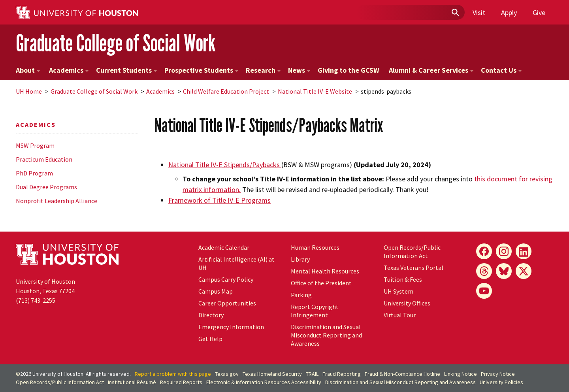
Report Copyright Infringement (315, 311)
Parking (301, 295)
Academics (68, 70)
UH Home (29, 91)
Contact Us (501, 70)
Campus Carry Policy (226, 279)
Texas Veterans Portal (414, 268)
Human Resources (315, 247)
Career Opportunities (227, 303)
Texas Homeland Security (272, 374)
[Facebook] (484, 251)
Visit (479, 12)
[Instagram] (504, 251)
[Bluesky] (504, 271)
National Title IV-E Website (315, 91)
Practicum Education (44, 159)
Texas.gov (227, 374)
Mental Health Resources (325, 271)
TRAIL (312, 374)
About (28, 70)
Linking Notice (461, 374)
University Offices (407, 303)
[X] (524, 271)
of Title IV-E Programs (219, 200)
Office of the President (321, 283)
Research (263, 70)
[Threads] (484, 271)
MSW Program (35, 145)
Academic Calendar (224, 247)
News (299, 70)
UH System (398, 291)
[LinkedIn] (524, 251)
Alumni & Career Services (431, 70)
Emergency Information (231, 327)
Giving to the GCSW (349, 70)
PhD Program (34, 173)
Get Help (210, 339)
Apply (509, 12)
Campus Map (216, 291)
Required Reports (181, 382)
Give (539, 12)
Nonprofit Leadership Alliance (57, 201)
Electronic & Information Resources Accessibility (264, 382)
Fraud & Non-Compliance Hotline (402, 374)
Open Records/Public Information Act (412, 252)
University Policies (501, 382)
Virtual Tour (400, 315)
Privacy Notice (498, 374)
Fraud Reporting (342, 374)
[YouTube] (484, 291)
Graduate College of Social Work (116, 43)
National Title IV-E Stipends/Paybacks (225, 165)
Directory (211, 315)
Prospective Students (201, 70)
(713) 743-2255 (36, 300)
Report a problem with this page (173, 374)
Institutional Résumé (132, 382)
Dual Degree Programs (46, 187)
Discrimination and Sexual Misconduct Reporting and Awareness (326, 335)
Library (300, 259)
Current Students (126, 70)
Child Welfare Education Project (226, 91)
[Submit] (455, 13)
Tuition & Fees (403, 279)
